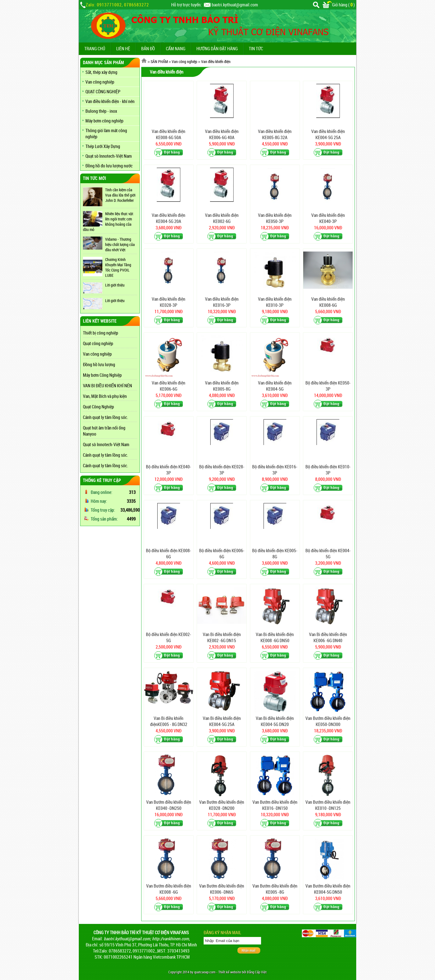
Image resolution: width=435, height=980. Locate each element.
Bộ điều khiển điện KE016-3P (275, 470)
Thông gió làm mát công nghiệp (106, 134)
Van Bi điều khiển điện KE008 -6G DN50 (275, 637)
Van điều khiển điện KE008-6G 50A (169, 134)
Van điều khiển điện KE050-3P (275, 218)
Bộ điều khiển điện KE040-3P (169, 470)
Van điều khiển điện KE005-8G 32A (275, 134)
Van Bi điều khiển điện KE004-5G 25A (222, 721)
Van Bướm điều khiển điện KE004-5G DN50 (328, 889)
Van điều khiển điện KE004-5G (275, 386)
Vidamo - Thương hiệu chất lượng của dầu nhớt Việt (120, 244)
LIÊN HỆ (123, 49)
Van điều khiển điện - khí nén (110, 101)
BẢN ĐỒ (148, 49)
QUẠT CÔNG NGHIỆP (103, 92)
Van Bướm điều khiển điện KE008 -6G (169, 889)
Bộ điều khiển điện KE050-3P (328, 386)
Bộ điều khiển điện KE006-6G (222, 554)
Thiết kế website (230, 972)
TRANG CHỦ (95, 49)
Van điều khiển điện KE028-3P (169, 302)
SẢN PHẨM (159, 61)
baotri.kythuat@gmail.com (235, 5)
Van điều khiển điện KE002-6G (222, 218)
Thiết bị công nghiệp (101, 333)
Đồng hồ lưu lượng (99, 365)
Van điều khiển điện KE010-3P (275, 302)
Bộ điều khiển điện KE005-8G (275, 554)
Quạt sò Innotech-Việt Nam (109, 156)
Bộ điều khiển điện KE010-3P (328, 470)
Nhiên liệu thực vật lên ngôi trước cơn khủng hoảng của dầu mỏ (108, 222)
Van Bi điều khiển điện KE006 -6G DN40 (328, 637)
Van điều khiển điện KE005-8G (222, 386)
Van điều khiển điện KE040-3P (328, 218)
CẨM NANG (176, 49)
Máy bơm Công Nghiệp (102, 375)
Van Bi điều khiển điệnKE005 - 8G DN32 (169, 721)
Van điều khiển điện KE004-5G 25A (328, 134)
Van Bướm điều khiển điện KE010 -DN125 (328, 805)
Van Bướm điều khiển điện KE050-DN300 (328, 721)
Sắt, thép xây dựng (101, 72)
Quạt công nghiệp (98, 343)
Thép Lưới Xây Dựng (103, 146)
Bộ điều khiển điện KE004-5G (328, 554)
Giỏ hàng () (339, 5)
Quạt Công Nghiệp (98, 407)
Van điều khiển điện (216, 61)
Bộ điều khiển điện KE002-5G (169, 637)
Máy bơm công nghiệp (104, 121)
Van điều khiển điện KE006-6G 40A (222, 134)
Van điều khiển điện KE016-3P (222, 302)
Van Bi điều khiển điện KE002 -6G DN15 (222, 637)
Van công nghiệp (100, 82)
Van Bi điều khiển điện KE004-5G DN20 (275, 721)
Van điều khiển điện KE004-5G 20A (169, 218)
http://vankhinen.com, (171, 939)
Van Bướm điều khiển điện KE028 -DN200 (222, 805)
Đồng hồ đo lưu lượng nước (109, 166)
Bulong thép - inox (101, 111)
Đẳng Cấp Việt (257, 972)
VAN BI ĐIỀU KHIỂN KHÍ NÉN (108, 386)
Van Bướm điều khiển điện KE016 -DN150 (275, 805)
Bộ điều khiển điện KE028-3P (222, 470)
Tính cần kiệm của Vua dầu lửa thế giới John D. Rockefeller (120, 195)
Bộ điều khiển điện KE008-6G (169, 554)
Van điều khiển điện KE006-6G (169, 386)
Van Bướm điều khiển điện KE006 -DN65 (222, 889)
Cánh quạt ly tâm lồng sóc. (106, 417)
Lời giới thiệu (115, 285)
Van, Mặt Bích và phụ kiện (105, 396)
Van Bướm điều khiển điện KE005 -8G (275, 889)
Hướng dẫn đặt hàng (217, 49)
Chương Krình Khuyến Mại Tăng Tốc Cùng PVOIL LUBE (118, 267)
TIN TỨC (256, 49)
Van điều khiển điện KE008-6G (328, 302)
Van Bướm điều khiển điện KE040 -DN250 (169, 805)
